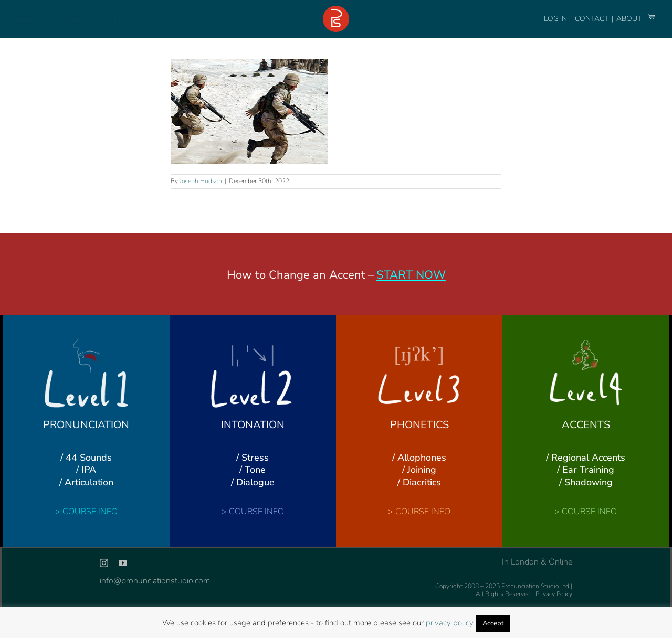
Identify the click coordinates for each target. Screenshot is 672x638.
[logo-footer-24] (336, 10)
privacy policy (450, 623)
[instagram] (104, 563)
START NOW (411, 275)
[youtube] (123, 563)
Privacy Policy (554, 594)
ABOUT (630, 19)
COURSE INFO (90, 512)
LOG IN (555, 19)
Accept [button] (493, 623)
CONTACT (592, 19)
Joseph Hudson (201, 181)
